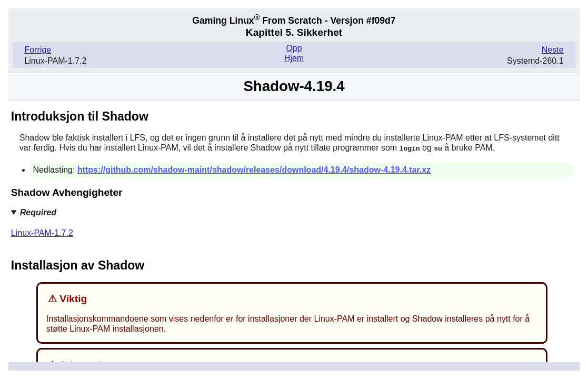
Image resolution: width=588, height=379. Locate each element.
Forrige (38, 50)
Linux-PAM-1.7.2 (42, 232)
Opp (294, 48)
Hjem (294, 58)
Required (38, 212)
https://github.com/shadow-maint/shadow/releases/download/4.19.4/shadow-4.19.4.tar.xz (254, 169)
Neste (553, 50)
